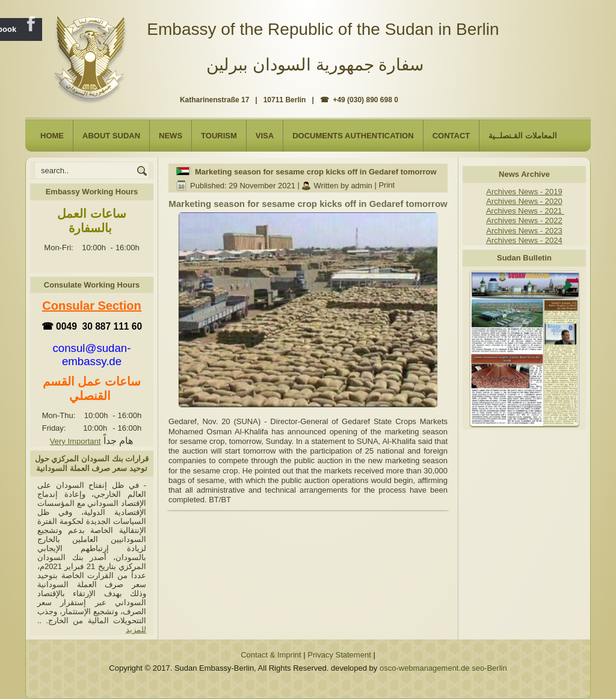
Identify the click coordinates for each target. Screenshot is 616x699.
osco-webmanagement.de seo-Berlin (443, 668)
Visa (265, 136)
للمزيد (136, 630)
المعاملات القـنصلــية (523, 136)
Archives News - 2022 (524, 220)
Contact (451, 136)
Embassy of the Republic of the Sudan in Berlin (323, 29)
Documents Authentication (353, 136)
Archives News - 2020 (524, 201)
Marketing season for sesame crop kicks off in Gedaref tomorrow (316, 172)
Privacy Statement (339, 655)
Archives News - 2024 (524, 240)
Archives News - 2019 (524, 192)
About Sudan (111, 136)
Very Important (75, 441)
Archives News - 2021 (525, 211)
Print (387, 186)
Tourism (219, 136)
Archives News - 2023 (524, 231)
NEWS (171, 136)
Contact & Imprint (271, 655)
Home (52, 136)
